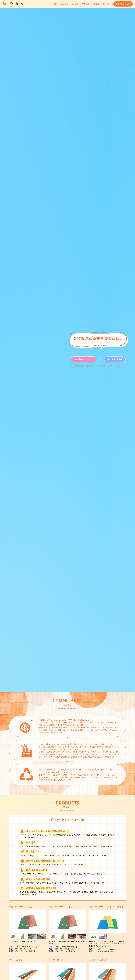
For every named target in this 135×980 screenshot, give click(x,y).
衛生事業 (75, 4)
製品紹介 (65, 4)
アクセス (106, 4)
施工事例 (85, 4)
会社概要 (96, 4)
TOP (56, 4)
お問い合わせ (125, 4)
